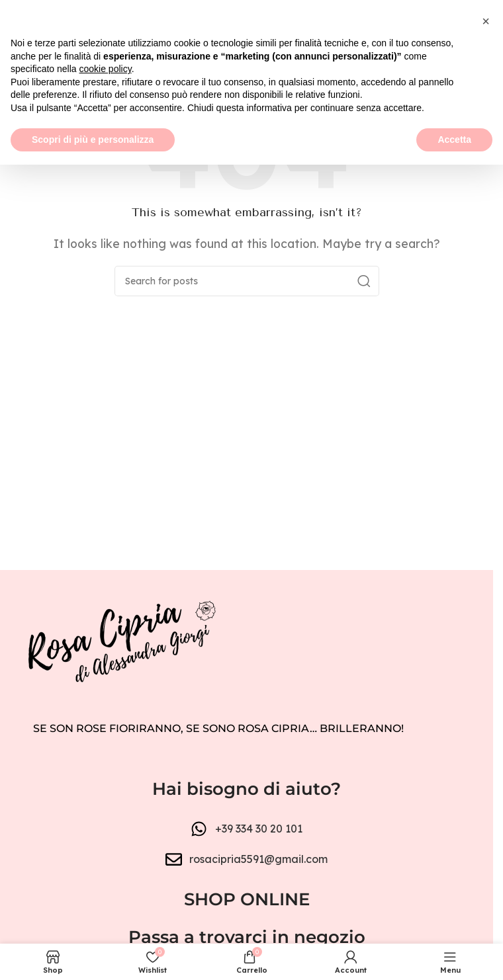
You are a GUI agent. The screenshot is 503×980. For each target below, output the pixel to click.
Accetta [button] (454, 954)
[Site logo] (247, 58)
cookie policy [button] (106, 884)
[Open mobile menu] (17, 60)
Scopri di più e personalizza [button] (93, 954)
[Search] (247, 281)
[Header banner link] (247, 20)
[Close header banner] (477, 20)
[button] (486, 837)
